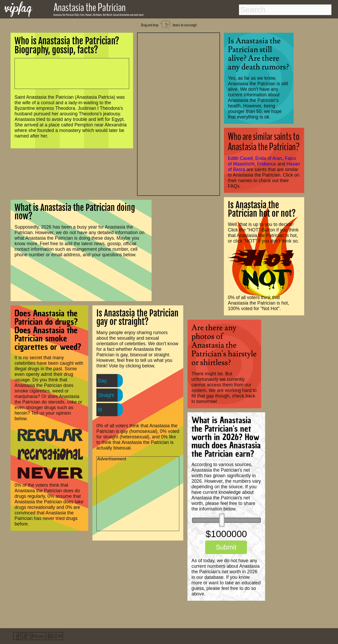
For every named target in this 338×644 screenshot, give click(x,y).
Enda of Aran (269, 158)
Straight (106, 395)
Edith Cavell (240, 158)
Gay (102, 381)
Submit (226, 547)
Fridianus (267, 164)
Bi (100, 410)
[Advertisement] (179, 113)
